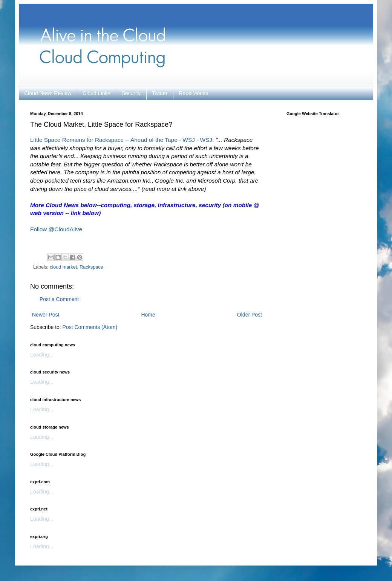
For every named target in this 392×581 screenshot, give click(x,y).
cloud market (63, 267)
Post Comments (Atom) (90, 327)
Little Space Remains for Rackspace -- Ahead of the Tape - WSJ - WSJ (121, 140)
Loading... (42, 355)
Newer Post (46, 315)
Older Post (250, 315)
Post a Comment (59, 299)
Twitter (160, 93)
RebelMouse (194, 93)
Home (148, 315)
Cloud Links (96, 93)
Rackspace (91, 267)
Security (131, 93)
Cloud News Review (48, 93)
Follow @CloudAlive (56, 229)
